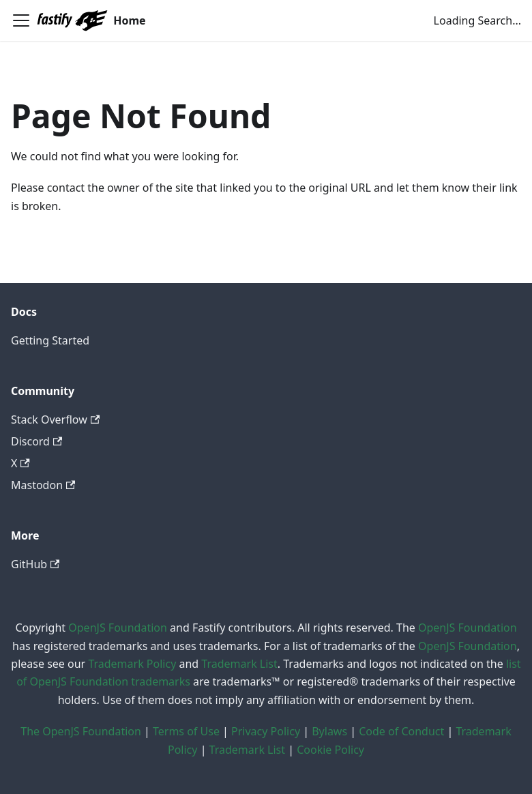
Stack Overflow (55, 420)
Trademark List (239, 664)
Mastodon (43, 485)
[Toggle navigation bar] (21, 20)
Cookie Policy (330, 750)
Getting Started (50, 340)
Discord (36, 441)
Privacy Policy (266, 731)
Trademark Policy (132, 664)
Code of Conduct (401, 731)
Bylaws (329, 731)
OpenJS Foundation (118, 628)
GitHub (35, 564)
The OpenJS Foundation (81, 731)
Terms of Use (186, 731)
